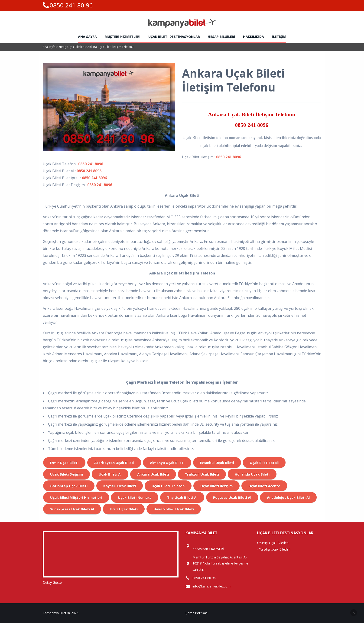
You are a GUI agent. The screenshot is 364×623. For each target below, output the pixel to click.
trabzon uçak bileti (202, 474)
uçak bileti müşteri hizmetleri (76, 497)
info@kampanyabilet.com (211, 586)
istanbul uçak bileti (217, 463)
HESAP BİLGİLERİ (221, 37)
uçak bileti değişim (67, 474)
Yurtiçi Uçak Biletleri (72, 47)
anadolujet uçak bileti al (288, 497)
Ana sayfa (87, 37)
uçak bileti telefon (168, 486)
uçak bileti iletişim (216, 486)
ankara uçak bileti (153, 474)
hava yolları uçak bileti (174, 509)
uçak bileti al (110, 474)
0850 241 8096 (252, 125)
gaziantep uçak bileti (69, 486)
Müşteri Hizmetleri (123, 37)
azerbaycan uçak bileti (114, 463)
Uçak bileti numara (135, 497)
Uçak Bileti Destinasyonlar (174, 37)
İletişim (279, 37)
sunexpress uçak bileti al (72, 509)
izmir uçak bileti (64, 463)
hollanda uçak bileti (252, 474)
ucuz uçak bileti (124, 509)
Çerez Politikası (197, 613)
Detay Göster (53, 582)
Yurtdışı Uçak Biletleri (274, 549)
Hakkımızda (253, 37)
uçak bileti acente (264, 486)
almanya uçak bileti (167, 463)
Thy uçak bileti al (182, 497)
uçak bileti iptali (264, 463)
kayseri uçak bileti (120, 486)
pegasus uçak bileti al (232, 497)
